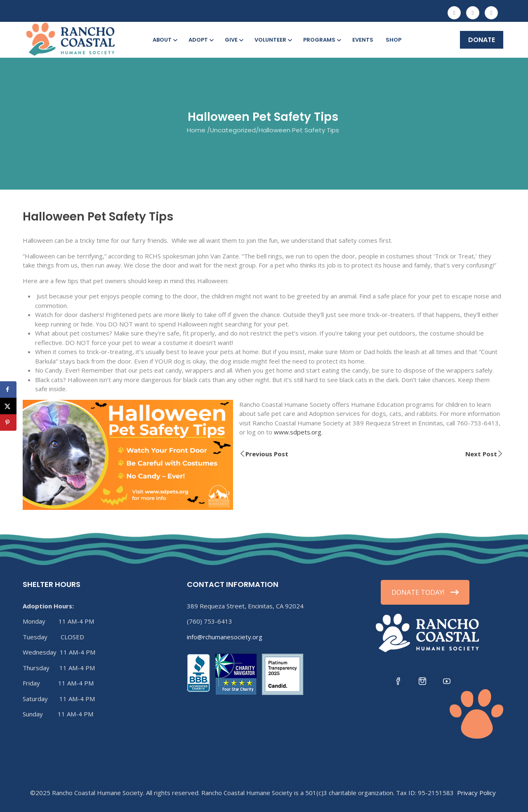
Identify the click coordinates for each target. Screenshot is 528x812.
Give (233, 40)
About (164, 40)
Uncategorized (233, 130)
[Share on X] (8, 406)
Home (196, 130)
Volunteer (273, 40)
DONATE (482, 40)
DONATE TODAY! (425, 592)
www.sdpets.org (298, 432)
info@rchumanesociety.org (225, 637)
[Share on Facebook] (8, 390)
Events (363, 40)
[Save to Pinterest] (8, 422)
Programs (322, 40)
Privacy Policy (476, 793)
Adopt (200, 40)
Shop (394, 40)
